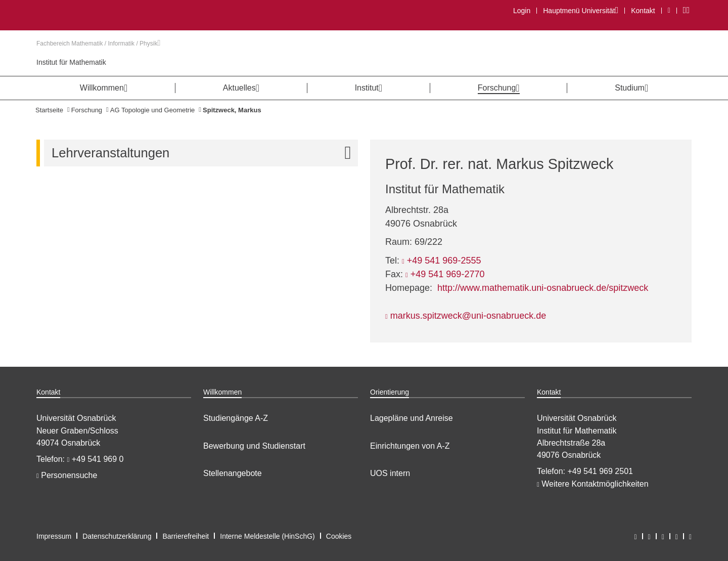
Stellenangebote (233, 473)
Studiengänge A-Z (236, 418)
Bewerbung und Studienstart (254, 446)
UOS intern (390, 473)
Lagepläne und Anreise (412, 418)
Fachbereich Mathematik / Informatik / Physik (98, 44)
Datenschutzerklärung (117, 536)
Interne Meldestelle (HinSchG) (267, 536)
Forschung (87, 110)
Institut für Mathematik (71, 62)
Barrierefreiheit (186, 536)
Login (522, 11)
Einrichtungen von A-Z (410, 446)
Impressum (54, 536)
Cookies (339, 536)
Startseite (49, 110)
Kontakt (643, 11)
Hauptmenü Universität (580, 10)
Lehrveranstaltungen (205, 153)
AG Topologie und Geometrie (152, 110)
